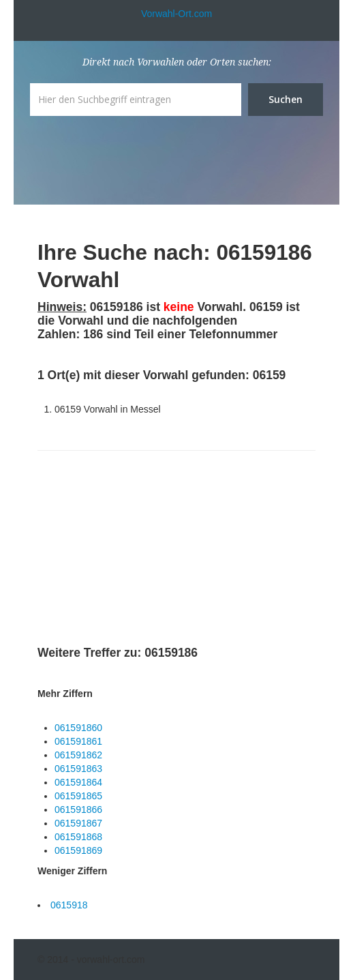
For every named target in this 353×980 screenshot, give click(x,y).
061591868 (78, 837)
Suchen (286, 99)
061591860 (78, 728)
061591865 (78, 796)
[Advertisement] (140, 550)
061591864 (78, 782)
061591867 (78, 823)
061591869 (78, 850)
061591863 (78, 769)
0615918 (69, 905)
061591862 (78, 755)
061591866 (78, 810)
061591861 (78, 741)
